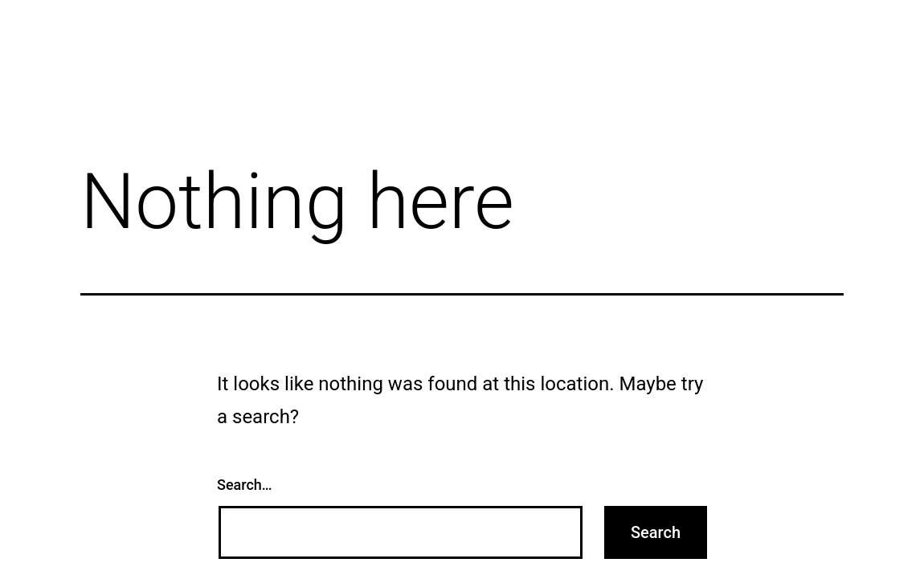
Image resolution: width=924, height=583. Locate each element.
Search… (245, 485)
